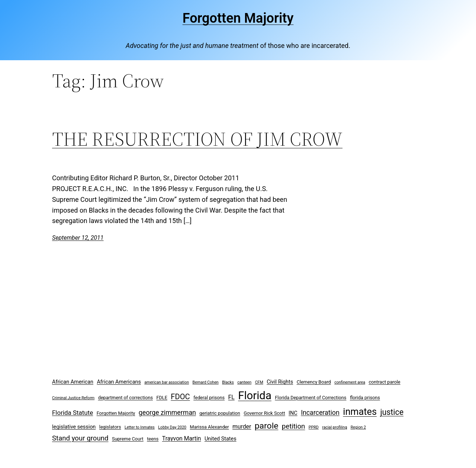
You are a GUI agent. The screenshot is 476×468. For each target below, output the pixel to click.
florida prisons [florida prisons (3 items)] (365, 398)
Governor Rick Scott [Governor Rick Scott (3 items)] (264, 413)
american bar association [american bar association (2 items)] (167, 382)
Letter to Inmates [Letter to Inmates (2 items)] (140, 427)
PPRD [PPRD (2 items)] (314, 427)
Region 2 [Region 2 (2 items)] (358, 427)
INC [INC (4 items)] (293, 413)
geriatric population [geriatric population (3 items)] (220, 413)
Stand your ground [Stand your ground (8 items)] (80, 438)
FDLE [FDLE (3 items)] (162, 398)
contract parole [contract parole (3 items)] (384, 382)
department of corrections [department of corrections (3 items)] (126, 398)
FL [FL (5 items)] (231, 397)
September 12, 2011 (78, 238)
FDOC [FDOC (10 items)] (180, 397)
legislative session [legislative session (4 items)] (74, 427)
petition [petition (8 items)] (294, 426)
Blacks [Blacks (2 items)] (228, 382)
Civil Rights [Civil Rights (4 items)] (280, 382)
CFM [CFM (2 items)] (259, 382)
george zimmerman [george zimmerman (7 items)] (167, 412)
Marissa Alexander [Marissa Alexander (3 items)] (210, 427)
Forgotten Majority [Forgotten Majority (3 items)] (116, 413)
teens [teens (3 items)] (153, 439)
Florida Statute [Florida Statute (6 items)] (73, 413)
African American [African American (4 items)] (73, 382)
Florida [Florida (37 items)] (255, 396)
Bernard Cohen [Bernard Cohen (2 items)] (206, 382)
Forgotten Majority (238, 18)
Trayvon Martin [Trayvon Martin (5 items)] (182, 438)
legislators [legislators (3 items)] (110, 427)
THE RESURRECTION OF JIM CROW (197, 139)
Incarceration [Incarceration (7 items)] (320, 412)
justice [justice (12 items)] (392, 412)
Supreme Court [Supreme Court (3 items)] (128, 439)
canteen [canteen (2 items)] (244, 382)
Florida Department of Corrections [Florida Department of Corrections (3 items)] (311, 398)
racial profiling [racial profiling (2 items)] (335, 427)
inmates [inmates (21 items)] (360, 412)
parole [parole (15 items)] (267, 426)
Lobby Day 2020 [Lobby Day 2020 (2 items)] (172, 427)
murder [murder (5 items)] (242, 427)
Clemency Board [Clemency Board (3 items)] (314, 382)
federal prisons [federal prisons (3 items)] (209, 398)
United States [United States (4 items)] (221, 439)
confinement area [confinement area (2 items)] (350, 382)
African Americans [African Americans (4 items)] (119, 382)
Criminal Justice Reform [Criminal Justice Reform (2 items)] (73, 398)
